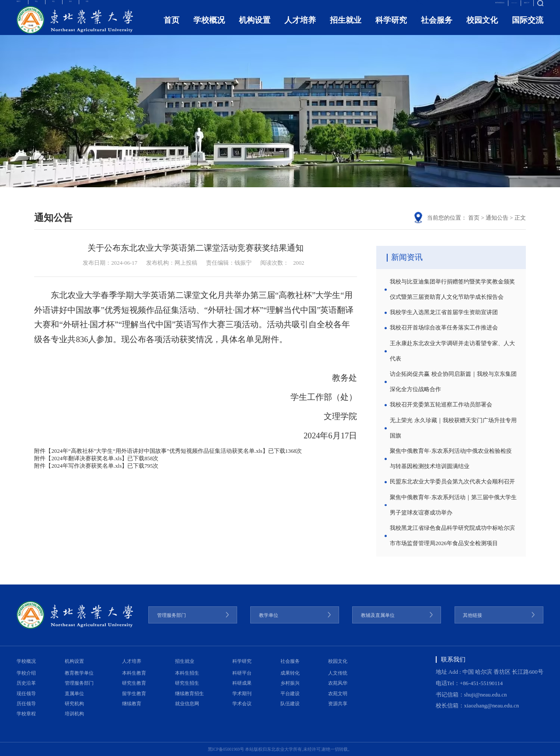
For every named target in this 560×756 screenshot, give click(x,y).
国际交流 (528, 29)
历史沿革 (26, 683)
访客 (135, 7)
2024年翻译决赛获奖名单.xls (86, 458)
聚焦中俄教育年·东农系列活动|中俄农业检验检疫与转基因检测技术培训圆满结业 (451, 459)
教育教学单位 (79, 673)
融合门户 (517, 7)
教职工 (25, 7)
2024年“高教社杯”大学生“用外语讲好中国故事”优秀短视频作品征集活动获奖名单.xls (157, 451)
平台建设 (290, 693)
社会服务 (437, 29)
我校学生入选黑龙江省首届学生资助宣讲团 (444, 312)
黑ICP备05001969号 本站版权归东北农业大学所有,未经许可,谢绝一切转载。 (280, 749)
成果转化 (290, 673)
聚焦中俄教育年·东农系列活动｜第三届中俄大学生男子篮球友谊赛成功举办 (453, 505)
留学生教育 (134, 693)
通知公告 (497, 218)
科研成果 (242, 683)
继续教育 (132, 703)
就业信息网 (187, 703)
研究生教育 (134, 683)
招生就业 (346, 29)
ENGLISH (485, 7)
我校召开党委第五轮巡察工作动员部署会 (441, 405)
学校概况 (209, 29)
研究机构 (74, 703)
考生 (82, 7)
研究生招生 (187, 683)
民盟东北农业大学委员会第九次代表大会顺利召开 (452, 482)
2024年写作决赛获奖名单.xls (86, 466)
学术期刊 (242, 693)
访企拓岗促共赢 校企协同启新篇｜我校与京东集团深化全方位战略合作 (453, 382)
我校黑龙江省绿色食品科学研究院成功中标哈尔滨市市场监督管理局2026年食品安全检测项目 (452, 536)
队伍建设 (290, 703)
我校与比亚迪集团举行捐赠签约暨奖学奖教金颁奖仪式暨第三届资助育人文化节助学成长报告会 (452, 289)
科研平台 (242, 673)
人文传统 (338, 673)
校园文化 (482, 29)
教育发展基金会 (445, 7)
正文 (520, 218)
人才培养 (300, 29)
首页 (171, 29)
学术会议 (242, 703)
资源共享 (338, 703)
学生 (55, 7)
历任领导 (26, 703)
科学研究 (391, 29)
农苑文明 (338, 693)
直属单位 (74, 693)
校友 (108, 7)
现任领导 (26, 693)
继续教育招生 (189, 693)
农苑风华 (338, 683)
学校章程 (26, 714)
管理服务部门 (79, 683)
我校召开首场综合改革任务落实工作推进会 (444, 328)
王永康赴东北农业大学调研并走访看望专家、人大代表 (452, 351)
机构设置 (255, 29)
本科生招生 (187, 673)
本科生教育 (134, 673)
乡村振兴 (290, 683)
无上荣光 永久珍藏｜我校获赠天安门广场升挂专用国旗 (453, 428)
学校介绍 (26, 673)
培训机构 (74, 714)
